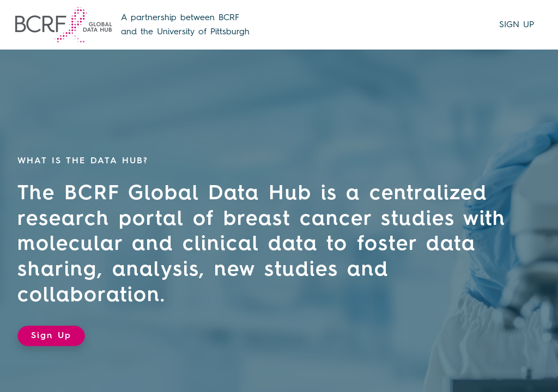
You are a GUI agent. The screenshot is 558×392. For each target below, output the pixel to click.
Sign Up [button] (51, 336)
